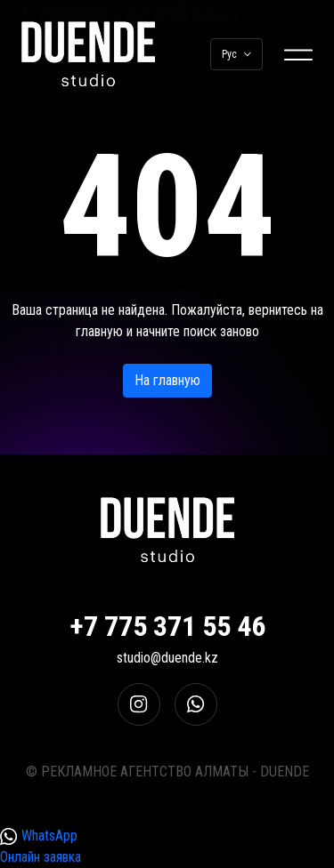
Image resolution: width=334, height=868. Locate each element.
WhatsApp (39, 836)
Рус (236, 54)
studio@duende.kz (167, 658)
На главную (167, 380)
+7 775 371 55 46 (167, 626)
